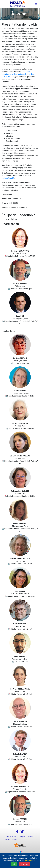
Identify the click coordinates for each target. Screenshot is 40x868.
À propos (22, 837)
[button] (17, 832)
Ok (14, 864)
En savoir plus (30, 861)
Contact (15, 839)
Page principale (11, 837)
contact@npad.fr (8, 178)
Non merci (25, 864)
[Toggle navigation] (36, 4)
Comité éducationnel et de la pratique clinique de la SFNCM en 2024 (18, 74)
